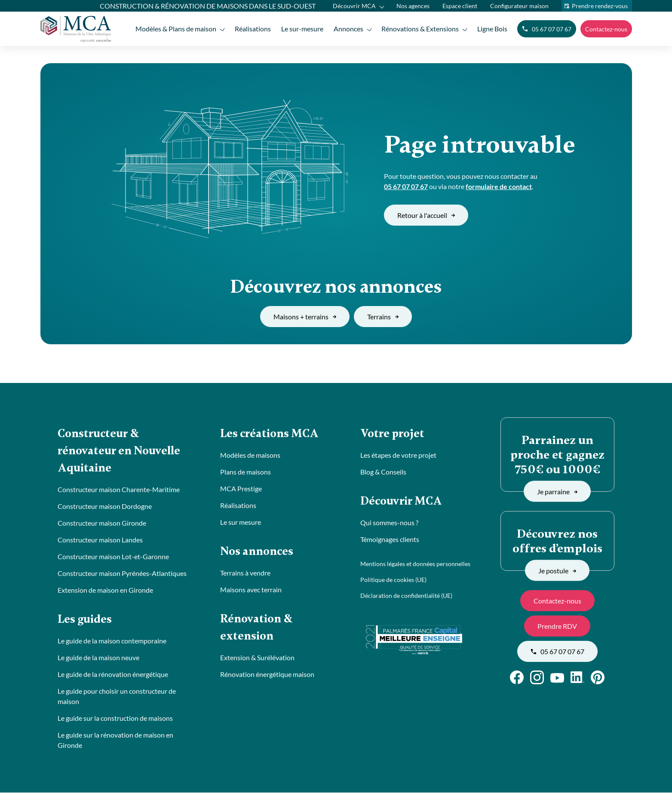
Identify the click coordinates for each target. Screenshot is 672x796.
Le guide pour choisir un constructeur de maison (117, 700)
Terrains (383, 317)
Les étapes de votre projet (398, 456)
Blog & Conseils (383, 473)
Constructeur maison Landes (100, 542)
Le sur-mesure (300, 29)
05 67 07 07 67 (547, 29)
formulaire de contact (499, 186)
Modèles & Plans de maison (172, 29)
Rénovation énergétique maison (267, 678)
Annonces (347, 29)
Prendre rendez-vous (600, 6)
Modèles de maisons (250, 456)
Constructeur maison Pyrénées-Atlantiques (122, 576)
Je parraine (557, 491)
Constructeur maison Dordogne (105, 509)
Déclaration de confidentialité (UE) (406, 597)
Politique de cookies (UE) (393, 581)
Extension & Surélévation (257, 661)
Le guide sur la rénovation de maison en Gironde (115, 743)
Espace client (460, 6)
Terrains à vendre (245, 574)
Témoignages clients (390, 541)
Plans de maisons (245, 473)
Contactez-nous (606, 29)
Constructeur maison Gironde (102, 525)
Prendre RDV (557, 626)
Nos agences (413, 6)
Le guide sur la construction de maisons (115, 721)
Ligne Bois (492, 29)
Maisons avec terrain (251, 591)
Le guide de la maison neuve (98, 661)
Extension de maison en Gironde (105, 592)
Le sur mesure (241, 523)
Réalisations (250, 29)
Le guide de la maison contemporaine (112, 644)
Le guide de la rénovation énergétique (113, 678)
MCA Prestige (241, 489)
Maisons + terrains (305, 317)
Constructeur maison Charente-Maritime (119, 492)
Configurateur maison (519, 6)
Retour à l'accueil (426, 215)
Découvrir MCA (354, 6)
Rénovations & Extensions (420, 29)
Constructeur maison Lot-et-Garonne (113, 559)
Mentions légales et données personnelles (415, 565)
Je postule (557, 570)
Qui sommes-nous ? (389, 524)
